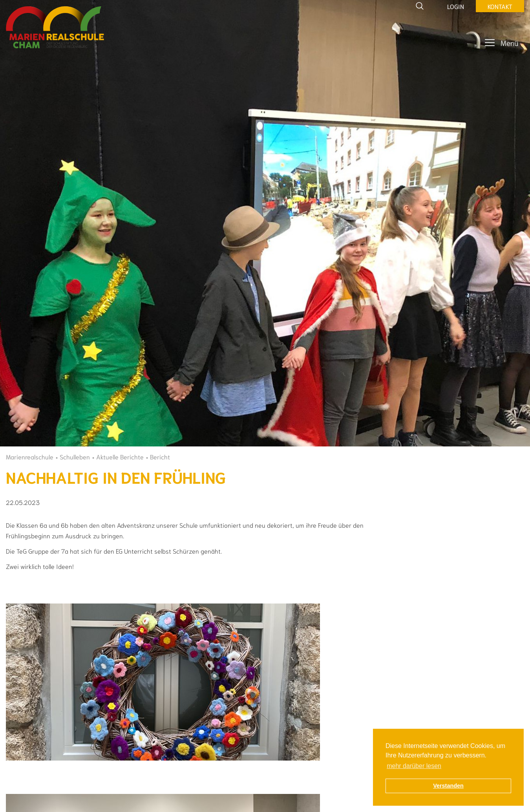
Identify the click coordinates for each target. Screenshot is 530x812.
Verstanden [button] (448, 786)
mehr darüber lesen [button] (414, 766)
